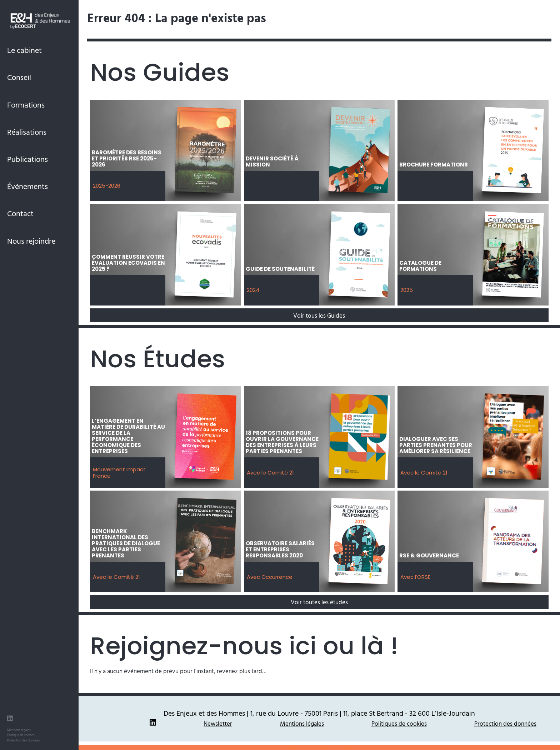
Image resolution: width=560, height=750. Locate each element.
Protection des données (24, 740)
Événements (27, 186)
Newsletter (218, 723)
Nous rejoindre (31, 241)
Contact (20, 213)
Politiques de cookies (399, 723)
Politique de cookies (21, 735)
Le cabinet (24, 50)
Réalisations (27, 132)
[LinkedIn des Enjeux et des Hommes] (10, 719)
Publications (27, 159)
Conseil (19, 77)
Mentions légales (19, 730)
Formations (26, 105)
